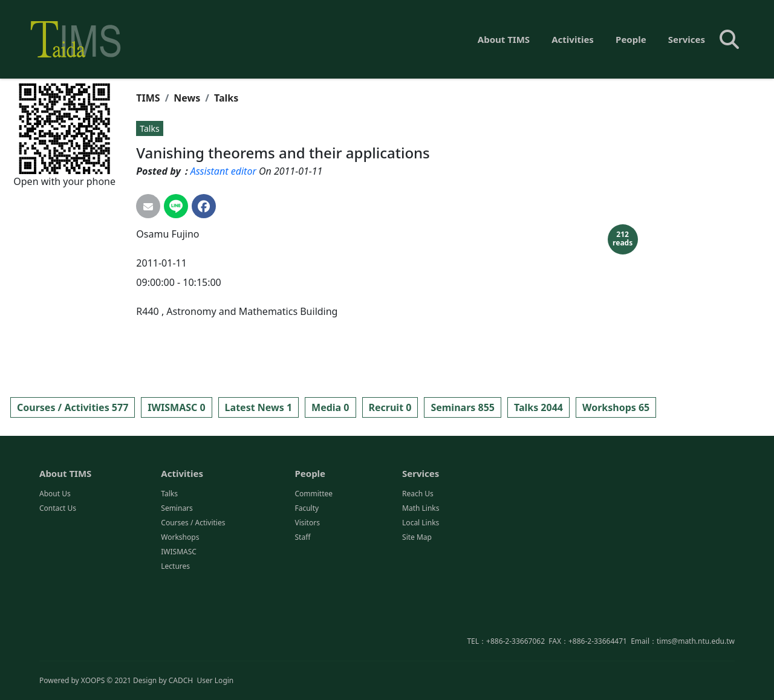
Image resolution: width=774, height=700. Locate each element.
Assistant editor (223, 171)
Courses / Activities (193, 572)
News (187, 98)
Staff (302, 586)
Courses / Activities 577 (73, 407)
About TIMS (504, 39)
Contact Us (58, 557)
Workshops (180, 586)
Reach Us (418, 543)
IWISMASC (179, 601)
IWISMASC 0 (176, 407)
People (631, 39)
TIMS (148, 98)
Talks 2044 (538, 407)
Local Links (421, 572)
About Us (55, 543)
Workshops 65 (616, 407)
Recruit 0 (390, 407)
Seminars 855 (463, 407)
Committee (314, 543)
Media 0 (330, 407)
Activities (573, 39)
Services (687, 39)
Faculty (307, 557)
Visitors (307, 572)
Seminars (177, 557)
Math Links (421, 557)
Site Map (417, 586)
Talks (226, 98)
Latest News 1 (259, 407)
